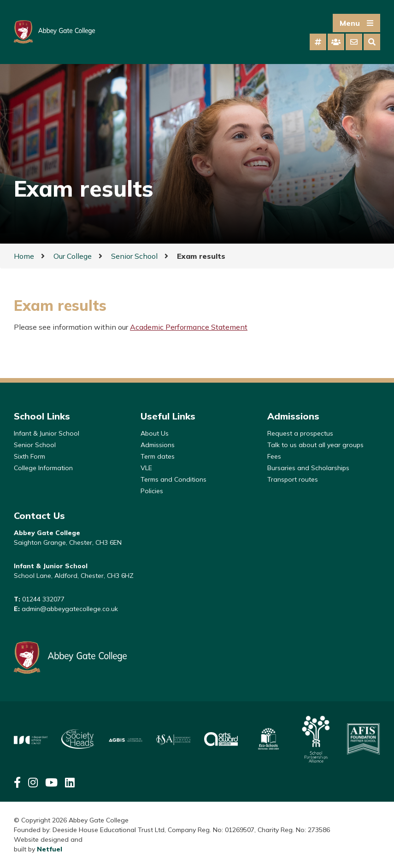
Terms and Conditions (173, 479)
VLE (146, 468)
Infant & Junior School (47, 433)
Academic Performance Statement (189, 327)
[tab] (318, 42)
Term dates (158, 456)
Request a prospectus (300, 433)
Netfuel (50, 849)
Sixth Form (29, 456)
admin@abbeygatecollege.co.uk (70, 609)
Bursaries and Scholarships (308, 468)
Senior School (134, 256)
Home (24, 256)
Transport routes (293, 479)
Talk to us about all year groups (315, 445)
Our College (73, 256)
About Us (155, 433)
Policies (152, 491)
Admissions (158, 445)
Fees (274, 456)
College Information (43, 468)
